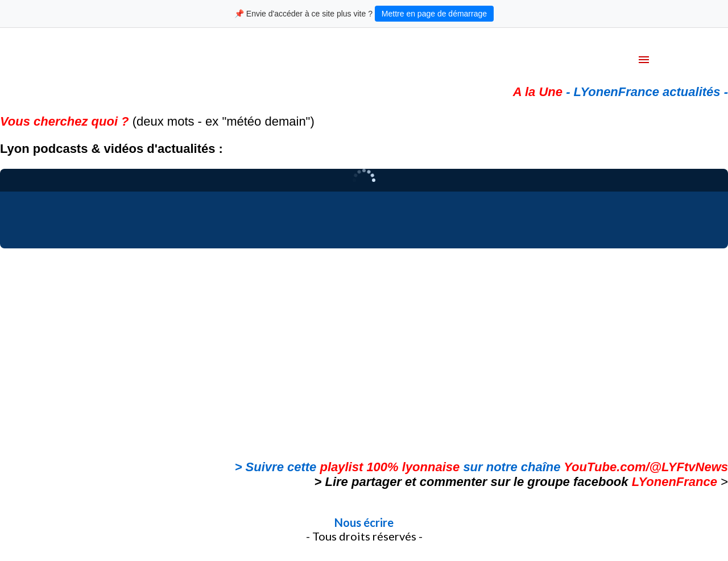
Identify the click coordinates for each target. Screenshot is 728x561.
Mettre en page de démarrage (434, 14)
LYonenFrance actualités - (651, 92)
